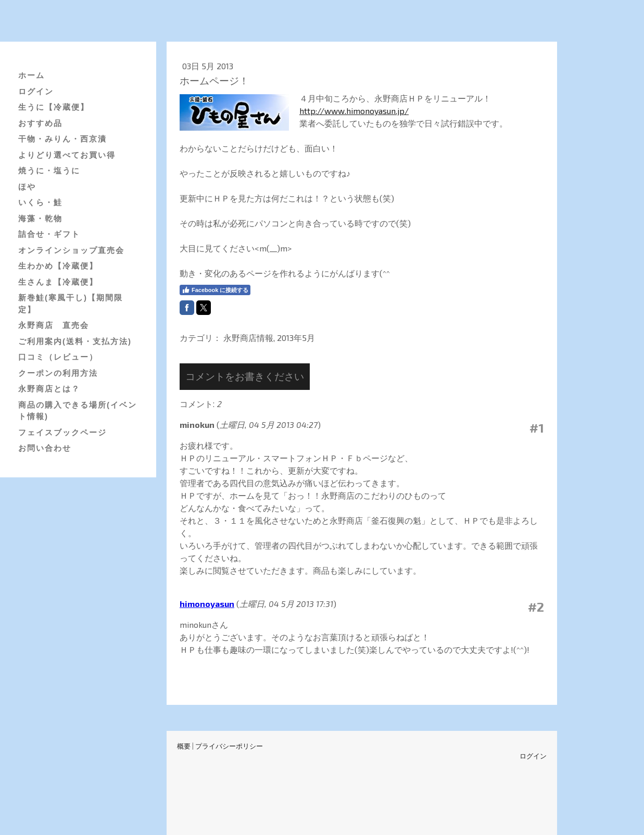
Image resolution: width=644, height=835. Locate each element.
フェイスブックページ (62, 432)
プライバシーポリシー (229, 746)
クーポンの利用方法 (58, 373)
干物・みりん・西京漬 (62, 139)
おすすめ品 (40, 123)
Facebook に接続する (215, 290)
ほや (27, 187)
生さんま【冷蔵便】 (58, 282)
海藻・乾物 (40, 218)
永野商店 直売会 (54, 325)
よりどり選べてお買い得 (67, 155)
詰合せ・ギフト (49, 234)
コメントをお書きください (245, 376)
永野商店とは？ (49, 389)
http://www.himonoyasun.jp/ (354, 111)
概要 (184, 746)
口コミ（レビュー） (58, 357)
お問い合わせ (45, 448)
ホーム (31, 75)
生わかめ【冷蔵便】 (58, 266)
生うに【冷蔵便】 (54, 107)
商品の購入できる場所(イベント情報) (78, 411)
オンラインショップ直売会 (71, 250)
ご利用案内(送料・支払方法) (75, 341)
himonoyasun (207, 604)
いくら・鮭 (40, 202)
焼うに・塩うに (49, 170)
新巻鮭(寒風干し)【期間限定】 (71, 303)
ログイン (36, 91)
